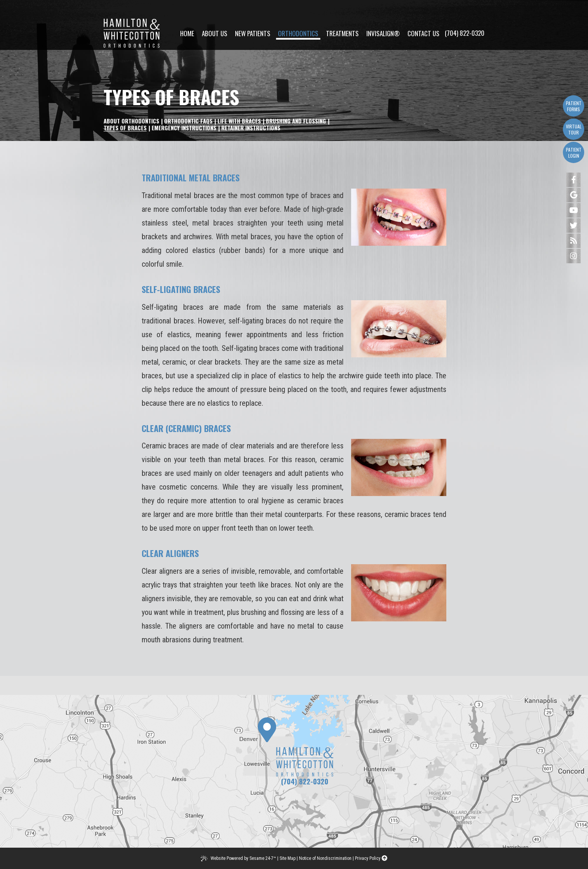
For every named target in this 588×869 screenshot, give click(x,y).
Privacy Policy (368, 858)
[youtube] (574, 210)
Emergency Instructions (184, 128)
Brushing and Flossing (296, 121)
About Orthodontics (131, 121)
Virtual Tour (574, 129)
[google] (574, 195)
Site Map (288, 858)
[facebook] (574, 180)
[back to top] (384, 858)
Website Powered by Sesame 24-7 (243, 858)
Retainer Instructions (251, 128)
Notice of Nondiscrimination (325, 858)
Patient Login (574, 153)
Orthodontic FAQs (188, 121)
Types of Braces (125, 128)
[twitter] (574, 226)
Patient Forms (574, 106)
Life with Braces (239, 121)
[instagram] (574, 256)
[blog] (574, 241)
